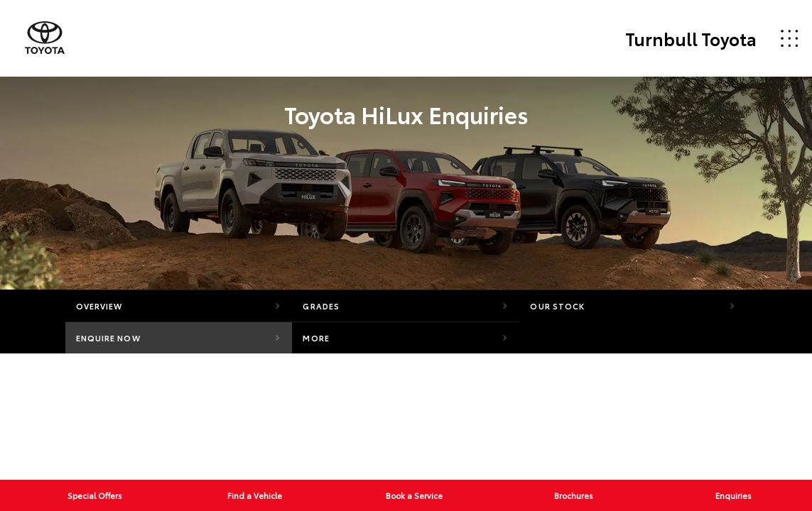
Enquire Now (108, 338)
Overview (99, 306)
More (316, 338)
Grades (321, 306)
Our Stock (557, 306)
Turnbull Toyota (691, 38)
